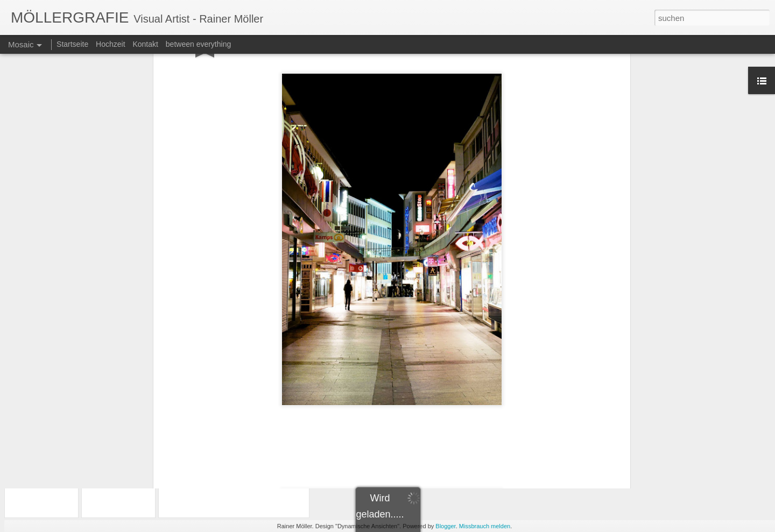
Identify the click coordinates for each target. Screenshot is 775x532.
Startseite (72, 44)
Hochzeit (110, 44)
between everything (198, 44)
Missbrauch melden (485, 526)
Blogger (445, 526)
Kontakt (145, 44)
